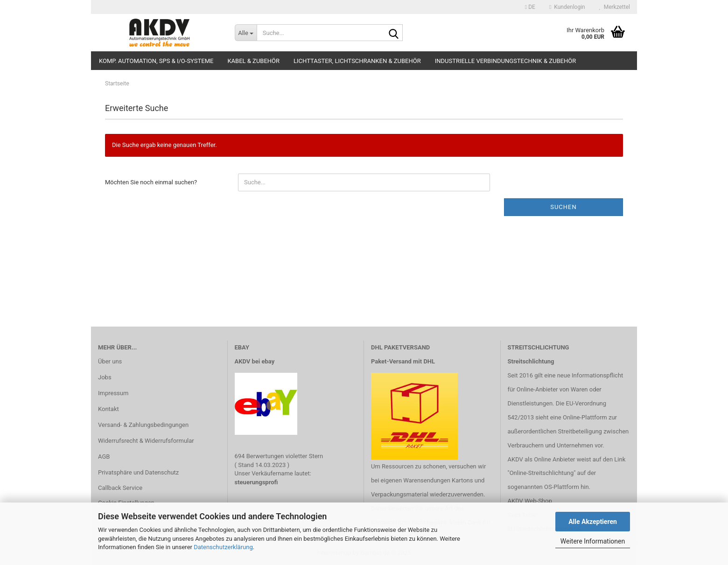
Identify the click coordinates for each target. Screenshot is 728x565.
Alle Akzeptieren (593, 522)
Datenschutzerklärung (223, 547)
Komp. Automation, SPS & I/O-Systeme (156, 61)
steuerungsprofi (256, 482)
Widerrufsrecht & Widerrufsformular (146, 441)
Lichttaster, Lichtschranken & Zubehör (357, 61)
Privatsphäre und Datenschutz (138, 472)
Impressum (113, 393)
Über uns (110, 361)
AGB (104, 457)
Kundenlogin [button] (567, 7)
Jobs (105, 377)
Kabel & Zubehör (253, 61)
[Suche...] (246, 33)
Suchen (563, 207)
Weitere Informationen (593, 541)
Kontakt (108, 409)
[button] (530, 7)
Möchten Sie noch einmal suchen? (151, 182)
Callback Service (120, 488)
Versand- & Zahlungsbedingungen (143, 425)
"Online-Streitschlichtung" (542, 473)
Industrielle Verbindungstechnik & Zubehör (506, 61)
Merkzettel (615, 7)
